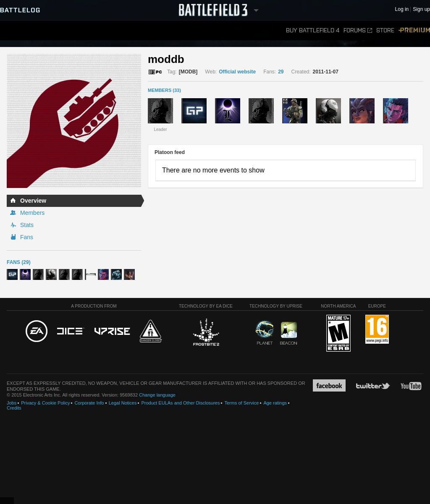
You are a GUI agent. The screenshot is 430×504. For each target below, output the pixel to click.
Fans (27, 237)
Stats (27, 225)
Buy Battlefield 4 (313, 30)
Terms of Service (241, 403)
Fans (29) (19, 262)
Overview (33, 201)
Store (385, 30)
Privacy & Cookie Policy (45, 403)
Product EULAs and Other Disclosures (180, 403)
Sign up (421, 9)
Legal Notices (123, 403)
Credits (14, 408)
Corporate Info (89, 403)
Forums (358, 30)
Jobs (12, 403)
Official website (237, 72)
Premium (414, 30)
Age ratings (275, 403)
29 (281, 72)
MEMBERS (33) (164, 90)
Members (32, 213)
